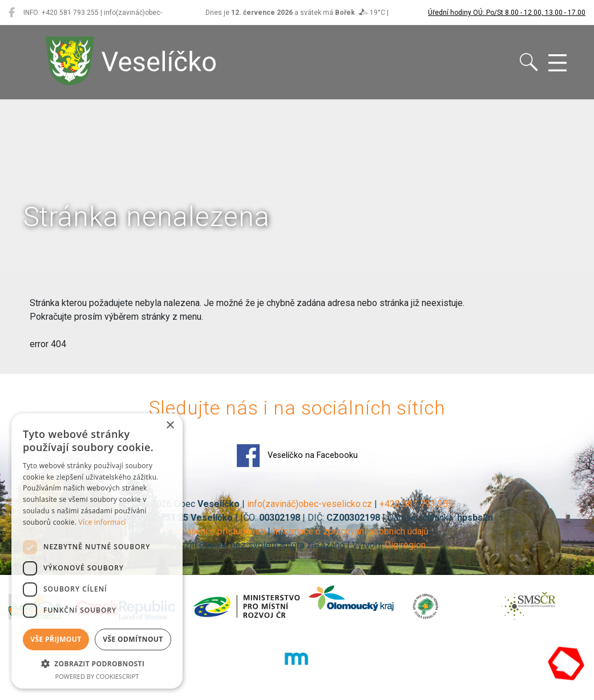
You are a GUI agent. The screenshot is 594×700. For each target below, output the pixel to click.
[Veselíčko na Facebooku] (12, 13)
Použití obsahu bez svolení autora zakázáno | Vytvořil (277, 545)
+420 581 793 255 (416, 504)
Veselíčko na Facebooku (297, 456)
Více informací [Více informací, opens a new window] (102, 522)
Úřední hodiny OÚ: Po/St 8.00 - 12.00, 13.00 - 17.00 (507, 13)
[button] (97, 663)
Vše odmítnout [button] (133, 639)
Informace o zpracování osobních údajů (351, 531)
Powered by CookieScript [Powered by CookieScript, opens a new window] (97, 676)
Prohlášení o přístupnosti (215, 531)
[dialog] (97, 551)
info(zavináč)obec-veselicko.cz (310, 504)
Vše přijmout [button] (56, 639)
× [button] (170, 426)
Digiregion (405, 545)
